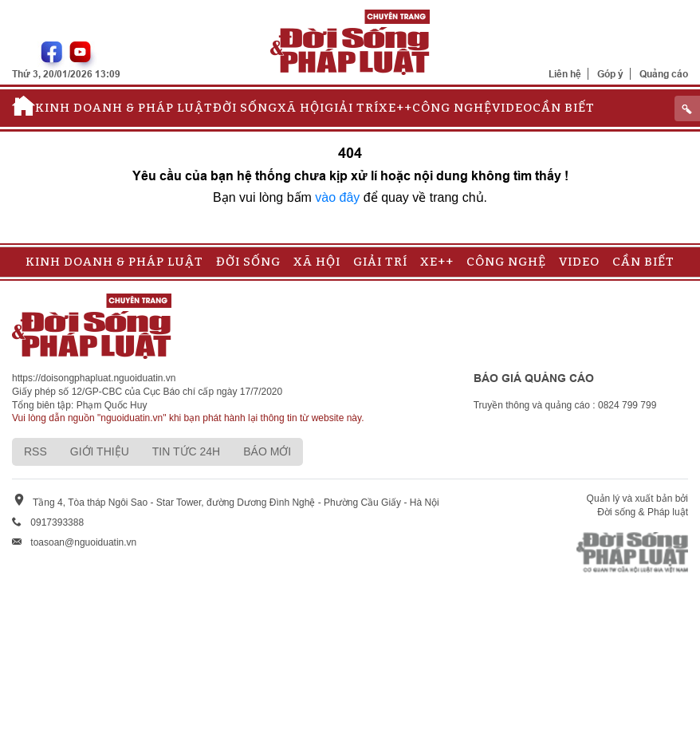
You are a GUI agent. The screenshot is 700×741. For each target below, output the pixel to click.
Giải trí (352, 108)
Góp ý (610, 74)
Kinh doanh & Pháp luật (124, 108)
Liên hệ (565, 74)
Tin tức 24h (186, 451)
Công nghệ (452, 108)
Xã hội (301, 108)
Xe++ (395, 108)
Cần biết (564, 108)
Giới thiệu (100, 451)
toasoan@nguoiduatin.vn (83, 542)
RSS (35, 451)
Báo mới (267, 451)
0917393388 (57, 522)
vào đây (337, 197)
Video (512, 108)
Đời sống (245, 108)
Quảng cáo (664, 74)
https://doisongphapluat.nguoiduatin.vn (94, 378)
